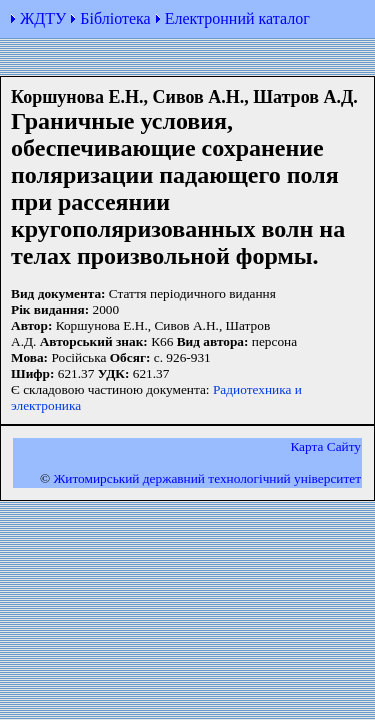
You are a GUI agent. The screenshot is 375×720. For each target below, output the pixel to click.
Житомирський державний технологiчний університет (207, 478)
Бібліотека (115, 18)
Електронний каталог (237, 18)
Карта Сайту (325, 446)
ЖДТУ (43, 18)
